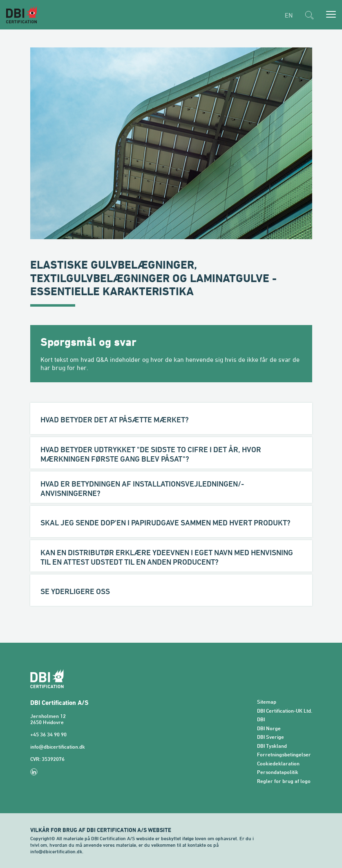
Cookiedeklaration (278, 764)
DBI (261, 719)
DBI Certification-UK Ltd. (285, 711)
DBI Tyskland (272, 746)
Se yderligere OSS (75, 591)
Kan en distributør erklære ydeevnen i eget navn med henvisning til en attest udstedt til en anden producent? (167, 557)
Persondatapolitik (278, 772)
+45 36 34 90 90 (48, 735)
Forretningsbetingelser (284, 755)
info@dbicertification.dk (58, 747)
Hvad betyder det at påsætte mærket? (115, 419)
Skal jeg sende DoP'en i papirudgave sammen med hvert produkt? (165, 523)
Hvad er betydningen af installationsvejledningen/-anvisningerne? (142, 488)
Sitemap (267, 702)
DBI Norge (269, 728)
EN (289, 15)
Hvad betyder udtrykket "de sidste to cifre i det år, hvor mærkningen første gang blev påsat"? (151, 454)
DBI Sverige (270, 737)
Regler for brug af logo (284, 781)
